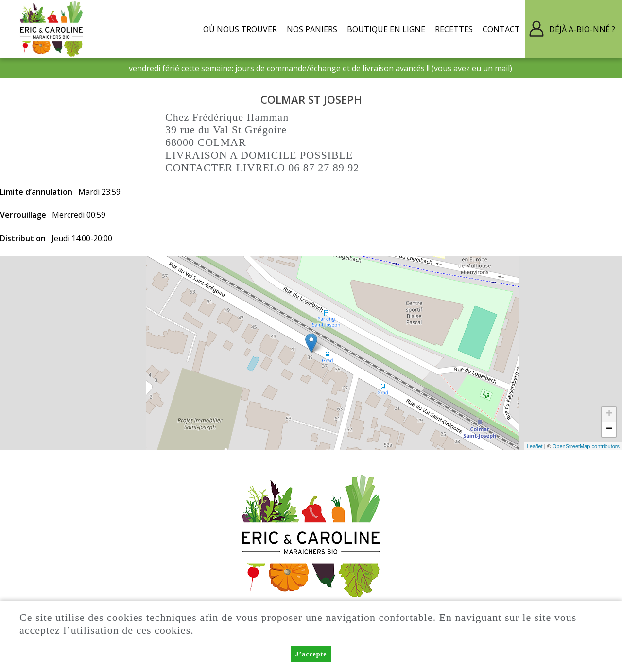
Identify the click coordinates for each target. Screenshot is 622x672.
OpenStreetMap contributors (586, 446)
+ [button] (609, 414)
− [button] (609, 429)
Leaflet (535, 446)
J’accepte (311, 654)
